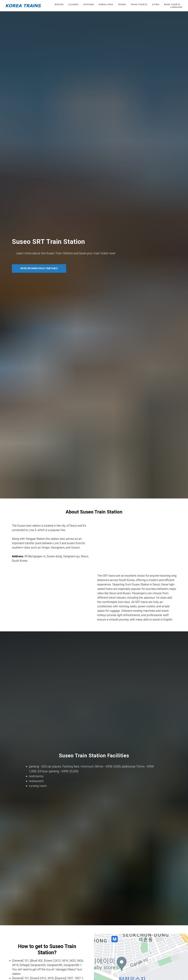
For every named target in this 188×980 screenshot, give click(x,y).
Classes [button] (73, 4)
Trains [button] (122, 4)
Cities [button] (156, 4)
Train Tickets (139, 4)
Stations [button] (89, 4)
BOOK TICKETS (172, 4)
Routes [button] (59, 4)
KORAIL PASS (106, 4)
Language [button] (176, 7)
